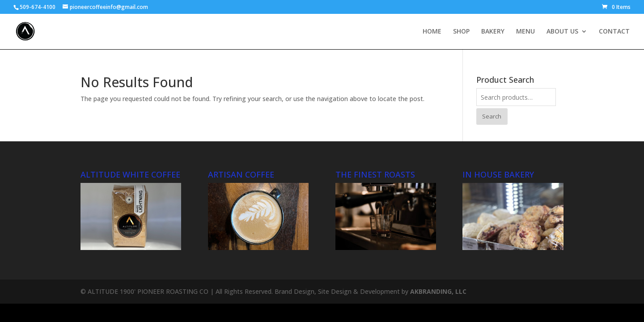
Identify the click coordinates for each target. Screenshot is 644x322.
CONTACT (614, 32)
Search (492, 116)
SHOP (461, 32)
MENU (525, 32)
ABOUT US (562, 32)
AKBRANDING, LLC (438, 291)
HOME (432, 32)
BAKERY (493, 32)
